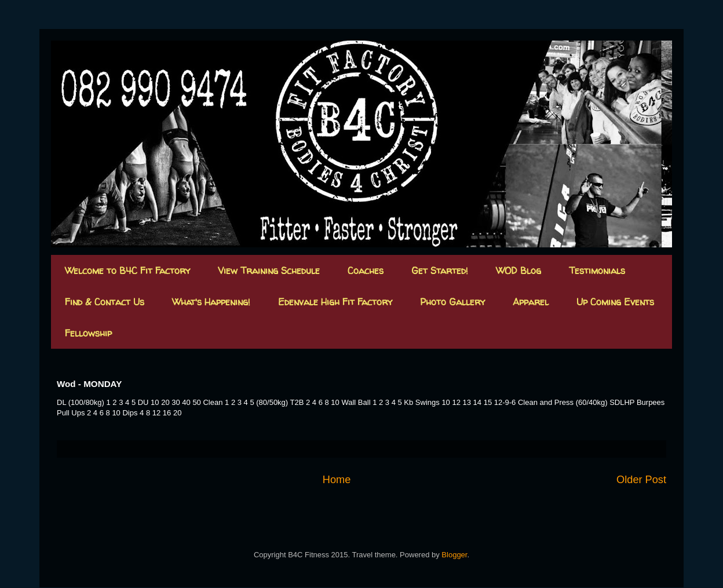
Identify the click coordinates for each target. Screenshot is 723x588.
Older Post (641, 480)
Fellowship (88, 333)
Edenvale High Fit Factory (335, 302)
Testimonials (597, 271)
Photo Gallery (452, 302)
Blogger (454, 555)
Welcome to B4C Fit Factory (127, 271)
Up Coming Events (615, 302)
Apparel (531, 302)
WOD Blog (518, 271)
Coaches (366, 271)
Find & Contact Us (105, 302)
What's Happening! (211, 302)
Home (337, 480)
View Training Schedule (269, 271)
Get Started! (440, 271)
